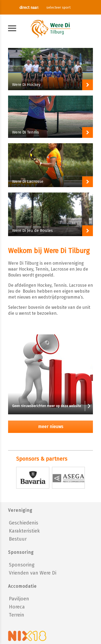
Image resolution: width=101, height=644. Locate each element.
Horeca (17, 607)
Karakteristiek (24, 531)
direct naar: (29, 8)
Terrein (17, 615)
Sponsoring (22, 565)
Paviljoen (19, 599)
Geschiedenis (24, 523)
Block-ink (50, 69)
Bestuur (18, 539)
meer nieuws (51, 427)
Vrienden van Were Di (33, 573)
